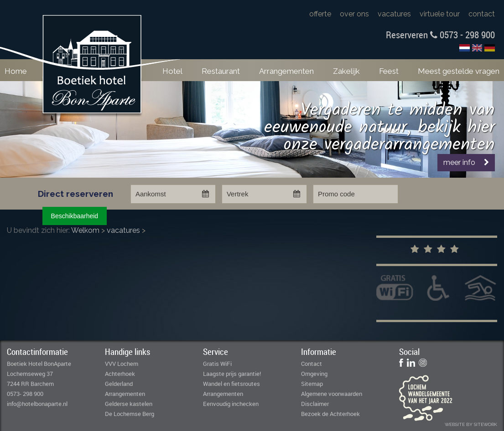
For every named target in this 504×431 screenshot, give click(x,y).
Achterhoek (120, 374)
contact (482, 14)
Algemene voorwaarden (332, 394)
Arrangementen (286, 71)
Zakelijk (346, 71)
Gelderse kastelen (129, 404)
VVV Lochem (122, 364)
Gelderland (119, 384)
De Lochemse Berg (130, 414)
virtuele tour (440, 14)
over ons (354, 14)
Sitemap (312, 384)
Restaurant (221, 71)
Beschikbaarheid (75, 216)
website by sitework (471, 424)
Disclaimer (315, 404)
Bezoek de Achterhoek (330, 414)
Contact (312, 364)
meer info (466, 162)
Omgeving (314, 374)
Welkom (85, 230)
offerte (320, 14)
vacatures (394, 14)
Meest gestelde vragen (459, 71)
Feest (389, 71)
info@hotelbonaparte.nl (37, 404)
